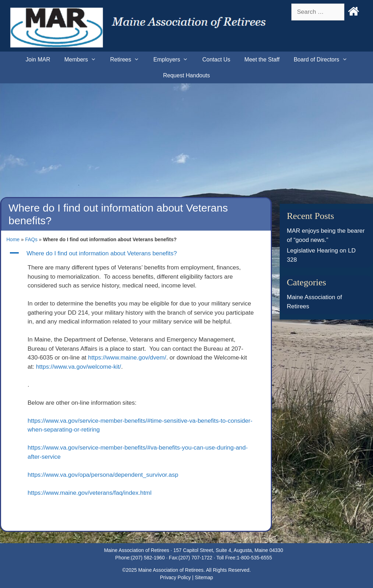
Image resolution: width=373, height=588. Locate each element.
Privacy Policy (176, 577)
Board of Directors (324, 60)
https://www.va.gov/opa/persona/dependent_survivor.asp (103, 475)
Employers (174, 60)
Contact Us (216, 60)
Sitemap (204, 577)
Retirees (128, 60)
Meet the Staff (262, 60)
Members (84, 60)
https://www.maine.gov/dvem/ (127, 358)
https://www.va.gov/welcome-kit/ (79, 367)
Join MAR (38, 60)
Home (13, 239)
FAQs (31, 239)
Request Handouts (186, 75)
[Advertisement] (186, 136)
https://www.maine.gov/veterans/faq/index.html (90, 493)
